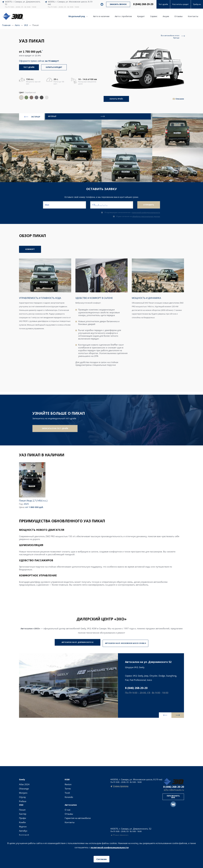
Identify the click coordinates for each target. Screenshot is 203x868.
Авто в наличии (101, 16)
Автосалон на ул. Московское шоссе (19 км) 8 (130, 641)
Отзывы (178, 16)
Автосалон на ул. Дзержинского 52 (73, 641)
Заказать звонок (118, 4)
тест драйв (29, 67)
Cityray (22, 795)
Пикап (55, 782)
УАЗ (26, 25)
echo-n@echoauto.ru (174, 788)
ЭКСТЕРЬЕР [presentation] (32, 115)
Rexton (39, 782)
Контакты (193, 16)
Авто (17, 25)
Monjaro (23, 791)
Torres (39, 787)
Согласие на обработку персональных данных (102, 832)
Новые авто (94, 782)
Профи (55, 791)
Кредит (141, 16)
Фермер (56, 812)
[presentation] (159, 713)
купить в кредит (54, 67)
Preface (23, 799)
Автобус (56, 804)
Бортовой (57, 808)
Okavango (24, 787)
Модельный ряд (78, 16)
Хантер (55, 787)
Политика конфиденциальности (102, 828)
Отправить (149, 204)
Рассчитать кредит (180, 4)
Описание (180, 98)
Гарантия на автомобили (75, 792)
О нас (71, 782)
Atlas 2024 (24, 782)
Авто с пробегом (123, 16)
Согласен (101, 859)
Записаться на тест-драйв (55, 427)
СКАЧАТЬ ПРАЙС (116, 98)
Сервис (154, 16)
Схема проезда (121, 784)
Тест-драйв (163, 4)
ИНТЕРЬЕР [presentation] (57, 115)
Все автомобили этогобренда (170, 37)
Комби (55, 795)
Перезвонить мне (173, 795)
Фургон (56, 799)
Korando (40, 795)
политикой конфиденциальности (146, 211)
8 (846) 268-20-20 (143, 4)
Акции (166, 16)
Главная (6, 25)
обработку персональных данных (146, 215)
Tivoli (38, 791)
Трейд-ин (197, 4)
